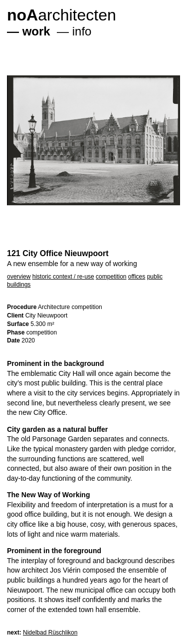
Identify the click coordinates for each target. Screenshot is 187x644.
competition (111, 277)
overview (19, 277)
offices (137, 277)
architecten (62, 15)
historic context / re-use (63, 277)
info (82, 31)
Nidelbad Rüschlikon (50, 633)
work (36, 31)
